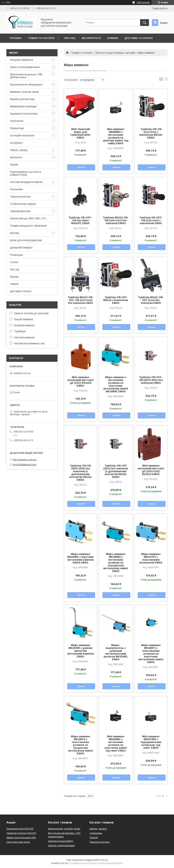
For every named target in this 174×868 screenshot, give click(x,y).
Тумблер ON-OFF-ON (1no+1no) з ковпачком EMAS (151, 220)
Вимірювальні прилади (23, 106)
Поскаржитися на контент (82, 863)
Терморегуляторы (99, 842)
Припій (14, 165)
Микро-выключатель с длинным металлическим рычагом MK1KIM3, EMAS (116, 652)
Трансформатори (20, 211)
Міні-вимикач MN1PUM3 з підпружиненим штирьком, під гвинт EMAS (151, 742)
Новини (113, 38)
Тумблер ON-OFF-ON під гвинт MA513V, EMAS (80, 220)
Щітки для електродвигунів (26, 240)
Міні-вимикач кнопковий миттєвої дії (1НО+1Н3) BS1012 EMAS (151, 470)
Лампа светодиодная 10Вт (21, 838)
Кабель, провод (98, 829)
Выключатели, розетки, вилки (64, 829)
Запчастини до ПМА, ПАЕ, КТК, (28, 218)
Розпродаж (16, 255)
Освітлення (17, 121)
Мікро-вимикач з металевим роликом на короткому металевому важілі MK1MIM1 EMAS (116, 384)
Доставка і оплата (21, 291)
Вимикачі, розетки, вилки (24, 92)
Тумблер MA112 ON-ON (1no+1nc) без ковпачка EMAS (116, 220)
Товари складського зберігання (28, 226)
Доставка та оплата (139, 38)
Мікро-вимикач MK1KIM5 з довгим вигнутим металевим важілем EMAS (81, 651)
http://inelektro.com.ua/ (25, 459)
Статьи (14, 262)
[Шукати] (145, 23)
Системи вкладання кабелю (26, 182)
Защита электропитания (61, 846)
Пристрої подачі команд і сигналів (115, 53)
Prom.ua (104, 860)
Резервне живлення (21, 60)
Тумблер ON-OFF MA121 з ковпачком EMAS (116, 300)
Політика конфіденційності (109, 863)
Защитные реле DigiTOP (20, 829)
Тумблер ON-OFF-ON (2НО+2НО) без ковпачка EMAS (151, 380)
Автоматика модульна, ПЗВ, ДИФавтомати (26, 76)
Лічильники (16, 189)
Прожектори (17, 128)
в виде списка (166, 80)
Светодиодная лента (18, 842)
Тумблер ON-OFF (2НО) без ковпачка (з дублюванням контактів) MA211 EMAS (116, 471)
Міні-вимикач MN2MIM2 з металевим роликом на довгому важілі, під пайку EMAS (116, 136)
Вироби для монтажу (22, 99)
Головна (16, 38)
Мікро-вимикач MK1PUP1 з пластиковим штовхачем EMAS (151, 558)
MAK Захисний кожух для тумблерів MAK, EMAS (80, 133)
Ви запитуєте (91, 38)
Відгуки (14, 277)
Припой (94, 838)
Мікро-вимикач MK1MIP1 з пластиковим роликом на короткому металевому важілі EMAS (151, 654)
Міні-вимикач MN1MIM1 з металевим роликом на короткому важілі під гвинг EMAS (116, 744)
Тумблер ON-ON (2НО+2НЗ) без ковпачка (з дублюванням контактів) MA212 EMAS (80, 473)
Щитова (14, 233)
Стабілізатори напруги (23, 204)
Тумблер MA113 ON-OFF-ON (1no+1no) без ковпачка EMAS (81, 300)
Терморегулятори (20, 197)
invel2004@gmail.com (25, 465)
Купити (81, 167)
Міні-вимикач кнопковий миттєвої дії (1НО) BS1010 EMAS (80, 381)
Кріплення (16, 157)
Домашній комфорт (21, 248)
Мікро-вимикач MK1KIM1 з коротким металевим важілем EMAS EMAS (80, 558)
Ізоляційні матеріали (22, 135)
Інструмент (16, 143)
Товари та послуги (41, 38)
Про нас (70, 38)
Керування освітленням (24, 114)
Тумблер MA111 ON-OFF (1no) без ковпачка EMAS (151, 300)
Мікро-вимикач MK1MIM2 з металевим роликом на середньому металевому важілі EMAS (116, 563)
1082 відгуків (143, 2)
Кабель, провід (19, 150)
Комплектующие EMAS (60, 841)
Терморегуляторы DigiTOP (21, 833)
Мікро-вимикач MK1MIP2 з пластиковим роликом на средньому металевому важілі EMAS (81, 745)
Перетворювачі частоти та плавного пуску (25, 173)
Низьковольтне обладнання (26, 85)
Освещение (96, 833)
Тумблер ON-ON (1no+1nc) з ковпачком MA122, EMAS (151, 133)
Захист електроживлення (25, 67)
